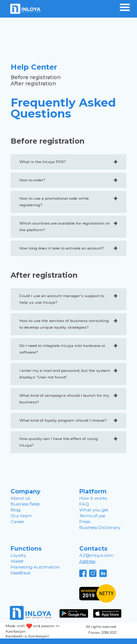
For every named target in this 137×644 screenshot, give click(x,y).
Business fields (25, 504)
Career (18, 521)
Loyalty (18, 555)
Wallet (17, 561)
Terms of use (92, 516)
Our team (21, 516)
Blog (16, 510)
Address (87, 561)
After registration (33, 84)
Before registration (36, 77)
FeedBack (21, 573)
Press (85, 521)
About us (20, 498)
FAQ (84, 504)
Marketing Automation (35, 567)
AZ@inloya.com (96, 555)
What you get (94, 510)
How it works (93, 498)
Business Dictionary (100, 527)
